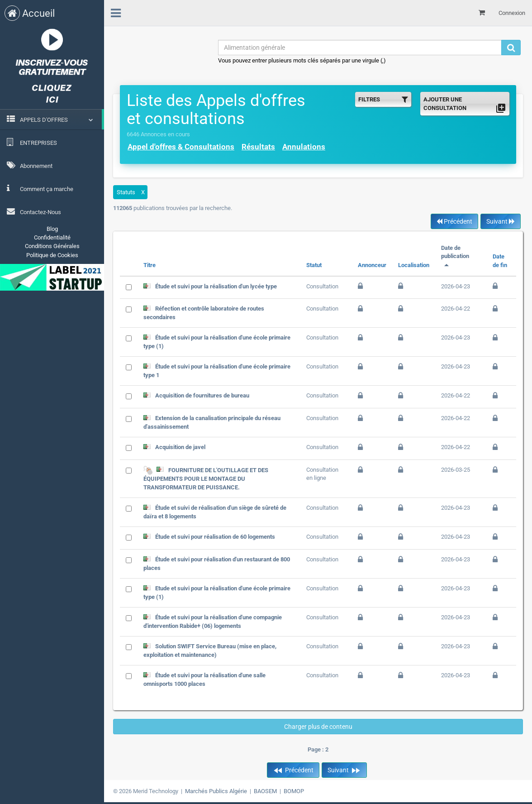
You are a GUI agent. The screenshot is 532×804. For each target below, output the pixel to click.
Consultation (322, 286)
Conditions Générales (52, 246)
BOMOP (294, 791)
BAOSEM (265, 791)
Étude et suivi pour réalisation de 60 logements (215, 537)
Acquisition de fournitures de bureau (202, 395)
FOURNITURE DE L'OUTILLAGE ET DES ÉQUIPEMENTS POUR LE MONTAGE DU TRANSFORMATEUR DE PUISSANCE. (206, 478)
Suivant (501, 221)
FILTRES (383, 99)
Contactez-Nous (34, 211)
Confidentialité (52, 237)
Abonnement (30, 165)
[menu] (116, 12)
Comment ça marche (40, 188)
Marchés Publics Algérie (216, 791)
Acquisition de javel (180, 447)
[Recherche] (511, 48)
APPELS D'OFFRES (44, 120)
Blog (52, 229)
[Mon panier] (482, 13)
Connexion (512, 13)
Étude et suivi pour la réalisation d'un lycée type (216, 286)
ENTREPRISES (32, 142)
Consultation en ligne (322, 474)
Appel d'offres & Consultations (181, 147)
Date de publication (455, 256)
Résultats (258, 147)
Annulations (304, 147)
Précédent (454, 221)
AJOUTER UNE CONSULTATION (465, 105)
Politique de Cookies (52, 255)
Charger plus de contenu (318, 727)
